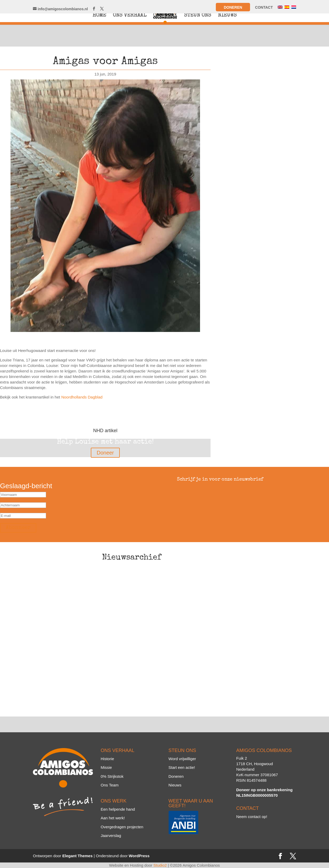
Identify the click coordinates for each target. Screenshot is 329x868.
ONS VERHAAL (130, 16)
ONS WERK (165, 16)
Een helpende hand (118, 809)
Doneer (105, 453)
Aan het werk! (113, 818)
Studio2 (160, 865)
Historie (108, 759)
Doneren (233, 7)
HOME (99, 16)
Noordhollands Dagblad (82, 397)
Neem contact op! (252, 817)
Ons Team (110, 785)
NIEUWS (227, 16)
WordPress (139, 856)
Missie (106, 767)
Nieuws (175, 785)
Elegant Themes (78, 856)
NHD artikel (105, 431)
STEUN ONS (198, 16)
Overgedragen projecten (122, 827)
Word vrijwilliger (182, 759)
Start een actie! (182, 767)
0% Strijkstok (112, 776)
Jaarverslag (111, 836)
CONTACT (264, 7)
